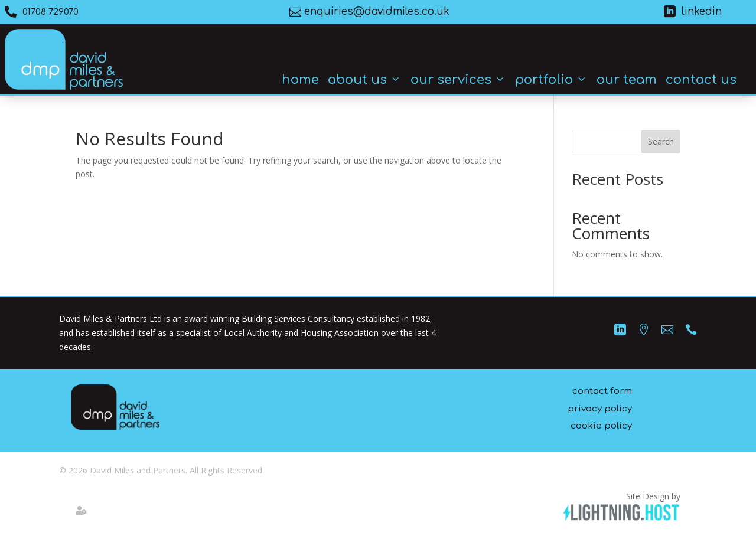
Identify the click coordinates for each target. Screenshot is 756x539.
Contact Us (701, 80)
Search (661, 141)
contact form (602, 391)
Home (300, 80)
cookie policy (601, 426)
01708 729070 (50, 12)
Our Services (458, 80)
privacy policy (600, 409)
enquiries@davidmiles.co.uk (377, 12)
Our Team (627, 80)
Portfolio (551, 80)
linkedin (702, 12)
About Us (365, 80)
